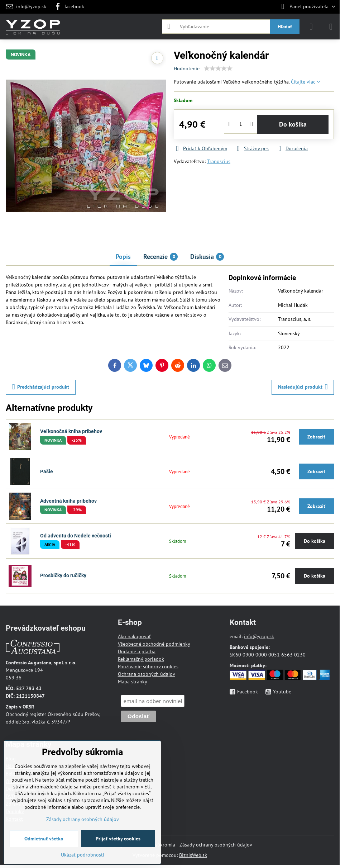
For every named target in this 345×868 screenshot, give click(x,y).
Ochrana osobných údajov (147, 674)
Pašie (47, 471)
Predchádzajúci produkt (41, 387)
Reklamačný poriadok (141, 659)
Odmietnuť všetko (44, 839)
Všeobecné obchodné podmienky (154, 644)
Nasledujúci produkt (303, 387)
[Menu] (331, 27)
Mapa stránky (133, 682)
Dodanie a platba (137, 651)
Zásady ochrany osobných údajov (216, 845)
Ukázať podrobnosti (83, 855)
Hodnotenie (187, 68)
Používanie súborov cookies (148, 667)
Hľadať (285, 27)
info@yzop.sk (259, 636)
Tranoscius (219, 161)
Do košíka (293, 124)
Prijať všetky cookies (118, 839)
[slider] (218, 68)
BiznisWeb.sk (193, 855)
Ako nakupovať (134, 636)
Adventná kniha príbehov (68, 501)
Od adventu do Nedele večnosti (76, 536)
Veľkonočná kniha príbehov (71, 431)
